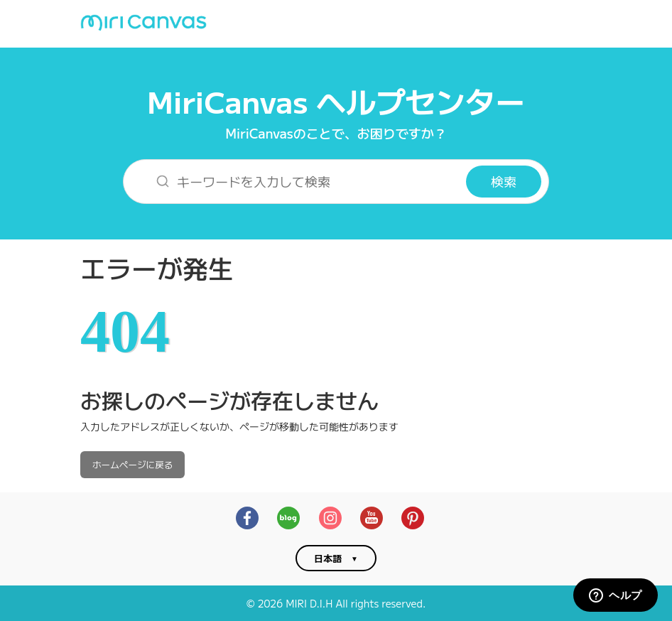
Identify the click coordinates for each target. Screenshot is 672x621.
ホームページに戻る (132, 464)
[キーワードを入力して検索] (304, 182)
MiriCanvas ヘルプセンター (336, 101)
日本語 (328, 558)
